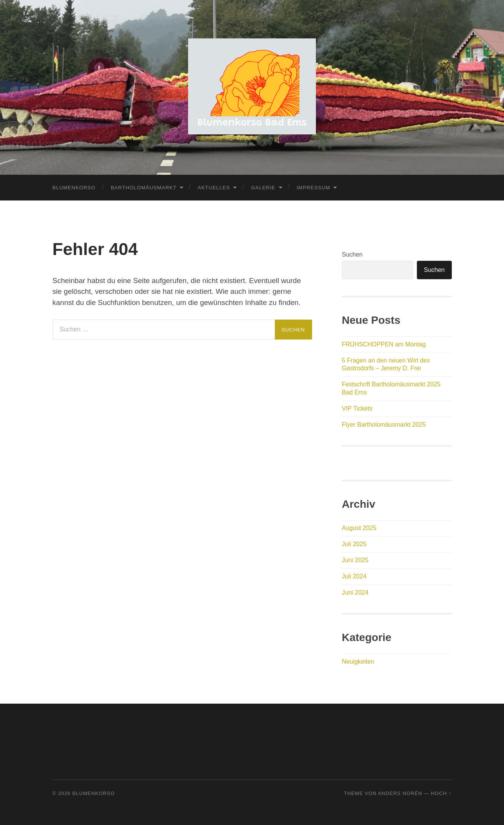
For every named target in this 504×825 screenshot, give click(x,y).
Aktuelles (214, 188)
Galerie (263, 188)
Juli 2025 (354, 544)
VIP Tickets (357, 408)
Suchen (352, 254)
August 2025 (359, 528)
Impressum (314, 188)
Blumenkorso (74, 188)
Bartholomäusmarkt (144, 188)
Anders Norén (400, 793)
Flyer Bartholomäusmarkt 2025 (384, 425)
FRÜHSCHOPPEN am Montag (384, 344)
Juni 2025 (355, 560)
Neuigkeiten (358, 662)
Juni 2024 (355, 592)
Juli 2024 (354, 576)
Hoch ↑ (441, 793)
